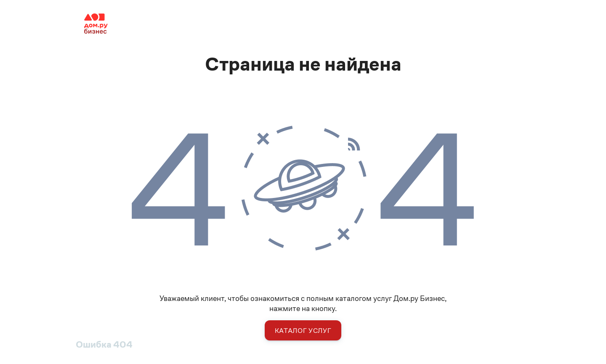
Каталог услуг (303, 331)
